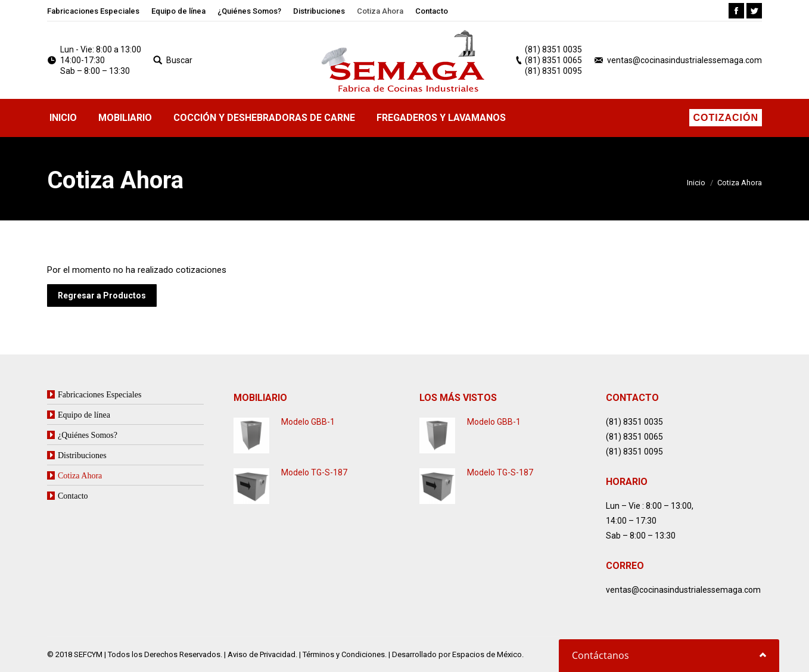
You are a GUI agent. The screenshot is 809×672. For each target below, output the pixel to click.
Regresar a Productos (102, 295)
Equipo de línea (84, 415)
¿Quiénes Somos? (88, 435)
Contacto (73, 496)
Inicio (696, 183)
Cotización (726, 118)
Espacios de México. (488, 654)
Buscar (179, 60)
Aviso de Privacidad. (262, 654)
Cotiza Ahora (80, 475)
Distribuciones (82, 455)
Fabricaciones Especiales (99, 394)
